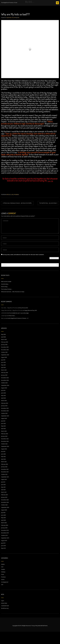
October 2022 (4, 456)
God (12, 207)
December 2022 (5, 451)
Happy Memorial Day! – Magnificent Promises (12, 323)
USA (2, 597)
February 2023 (5, 446)
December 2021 (5, 482)
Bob (18, 30)
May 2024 (3, 408)
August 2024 (4, 400)
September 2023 (5, 428)
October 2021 (4, 487)
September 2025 (5, 367)
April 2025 (3, 380)
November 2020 (5, 515)
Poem (3, 587)
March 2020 (4, 535)
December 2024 (5, 390)
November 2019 (5, 545)
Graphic (3, 582)
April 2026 (3, 349)
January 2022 (4, 479)
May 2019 (3, 560)
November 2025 (5, 362)
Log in (3, 613)
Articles (9, 207)
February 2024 (5, 415)
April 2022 (3, 471)
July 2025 (3, 372)
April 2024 (3, 410)
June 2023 (3, 436)
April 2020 (3, 532)
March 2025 (4, 382)
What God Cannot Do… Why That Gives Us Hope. (13, 304)
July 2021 (3, 494)
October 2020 (4, 517)
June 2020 (3, 527)
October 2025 (4, 365)
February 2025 (5, 385)
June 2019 (3, 558)
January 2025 (4, 387)
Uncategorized (5, 594)
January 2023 (4, 448)
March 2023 (4, 443)
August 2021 (4, 492)
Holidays (3, 584)
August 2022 (4, 461)
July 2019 (3, 555)
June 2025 (3, 375)
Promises (16, 207)
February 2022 (5, 476)
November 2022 (5, 454)
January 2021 (4, 510)
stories (3, 592)
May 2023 (3, 438)
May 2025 (3, 377)
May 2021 (3, 499)
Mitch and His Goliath (6, 294)
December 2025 (5, 359)
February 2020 (5, 538)
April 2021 (3, 502)
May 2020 (3, 530)
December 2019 (5, 543)
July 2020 (3, 525)
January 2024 (4, 418)
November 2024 (5, 393)
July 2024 (3, 403)
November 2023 (5, 423)
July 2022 (3, 464)
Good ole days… (5, 296)
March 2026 (4, 352)
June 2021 (3, 497)
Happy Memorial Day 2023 (31, 323)
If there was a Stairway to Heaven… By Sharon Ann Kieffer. (18, 215)
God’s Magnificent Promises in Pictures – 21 (18, 331)
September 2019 (5, 550)
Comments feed (5, 618)
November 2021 (5, 484)
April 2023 (3, 441)
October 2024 (4, 395)
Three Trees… (12, 328)
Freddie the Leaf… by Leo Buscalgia (20, 325)
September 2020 (5, 520)
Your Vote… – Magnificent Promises (9, 320)
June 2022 (3, 466)
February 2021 (5, 507)
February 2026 (5, 354)
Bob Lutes (4, 331)
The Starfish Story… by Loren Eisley (48, 215)
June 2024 (3, 405)
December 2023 (5, 421)
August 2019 (4, 553)
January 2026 (4, 357)
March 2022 (4, 474)
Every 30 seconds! (24, 320)
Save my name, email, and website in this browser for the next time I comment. (23, 267)
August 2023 (4, 431)
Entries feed (4, 615)
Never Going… (5, 299)
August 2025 (4, 370)
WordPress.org (5, 621)
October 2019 (4, 548)
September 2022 (5, 459)
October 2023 (4, 426)
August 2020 (4, 522)
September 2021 (5, 489)
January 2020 (4, 540)
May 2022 (3, 469)
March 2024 (4, 413)
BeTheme (45, 638)
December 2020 (5, 512)
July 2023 (3, 433)
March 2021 (4, 504)
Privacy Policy (35, 638)
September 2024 (5, 398)
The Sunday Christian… (7, 301)
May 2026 (3, 347)
